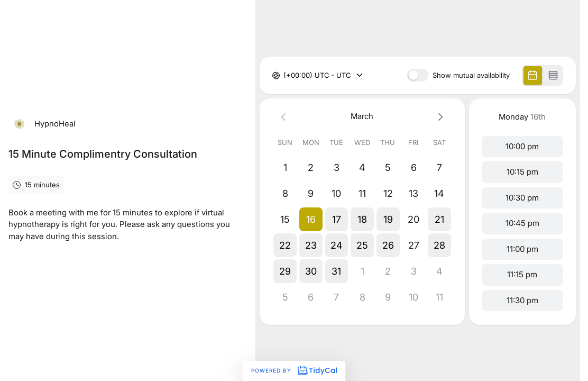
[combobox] (284, 76)
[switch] (418, 75)
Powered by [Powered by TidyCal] (294, 370)
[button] (311, 219)
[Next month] (439, 117)
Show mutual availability (471, 75)
